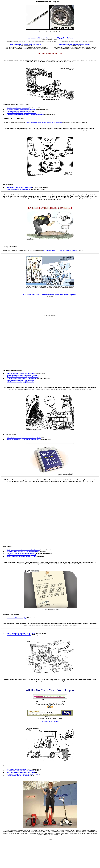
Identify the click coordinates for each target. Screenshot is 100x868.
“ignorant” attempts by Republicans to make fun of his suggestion (43, 122)
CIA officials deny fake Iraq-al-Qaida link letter (20, 382)
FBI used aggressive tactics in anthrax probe (20, 380)
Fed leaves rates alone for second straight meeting (22, 555)
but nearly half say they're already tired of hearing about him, (60, 250)
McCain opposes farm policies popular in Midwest (22, 375)
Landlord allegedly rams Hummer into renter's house (23, 774)
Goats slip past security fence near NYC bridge (21, 772)
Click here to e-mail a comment (50, 721)
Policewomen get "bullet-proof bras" (18, 776)
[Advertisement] (50, 350)
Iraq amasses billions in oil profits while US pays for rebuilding (50, 38)
